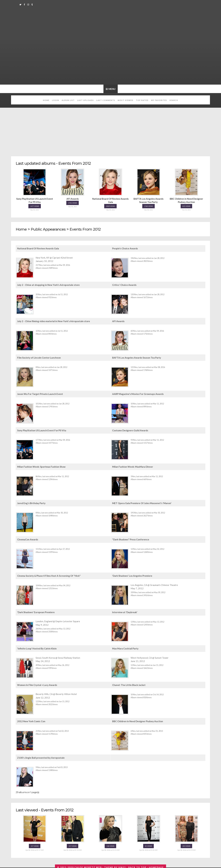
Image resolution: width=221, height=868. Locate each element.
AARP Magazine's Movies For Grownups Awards (138, 394)
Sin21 (122, 866)
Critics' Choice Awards (124, 285)
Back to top (137, 866)
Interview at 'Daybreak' (125, 611)
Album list (68, 100)
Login (56, 100)
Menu (112, 89)
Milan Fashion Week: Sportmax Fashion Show (41, 466)
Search (174, 100)
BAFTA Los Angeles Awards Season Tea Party (137, 357)
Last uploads (85, 100)
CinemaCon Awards (28, 539)
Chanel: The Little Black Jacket (129, 684)
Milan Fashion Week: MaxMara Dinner (133, 466)
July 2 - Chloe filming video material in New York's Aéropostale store (54, 321)
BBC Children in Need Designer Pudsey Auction (138, 720)
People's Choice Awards (125, 249)
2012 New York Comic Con (31, 720)
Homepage (156, 866)
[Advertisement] (110, 130)
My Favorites (159, 100)
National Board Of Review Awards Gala (38, 249)
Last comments (106, 100)
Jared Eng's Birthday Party (31, 503)
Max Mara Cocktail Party (125, 648)
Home (46, 100)
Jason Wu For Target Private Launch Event (40, 394)
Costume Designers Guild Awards (130, 430)
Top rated (142, 100)
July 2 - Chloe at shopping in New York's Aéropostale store (48, 285)
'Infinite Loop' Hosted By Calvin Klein (37, 648)
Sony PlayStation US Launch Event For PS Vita (42, 430)
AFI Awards (118, 321)
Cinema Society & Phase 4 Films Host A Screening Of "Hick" (49, 575)
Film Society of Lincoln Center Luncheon (39, 357)
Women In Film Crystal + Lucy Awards (37, 684)
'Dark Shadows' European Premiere (36, 611)
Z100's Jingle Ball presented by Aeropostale (41, 756)
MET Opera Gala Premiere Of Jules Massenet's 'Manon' (142, 503)
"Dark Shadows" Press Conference (131, 539)
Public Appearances (50, 229)
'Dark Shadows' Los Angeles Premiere (132, 575)
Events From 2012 (88, 229)
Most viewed (126, 100)
